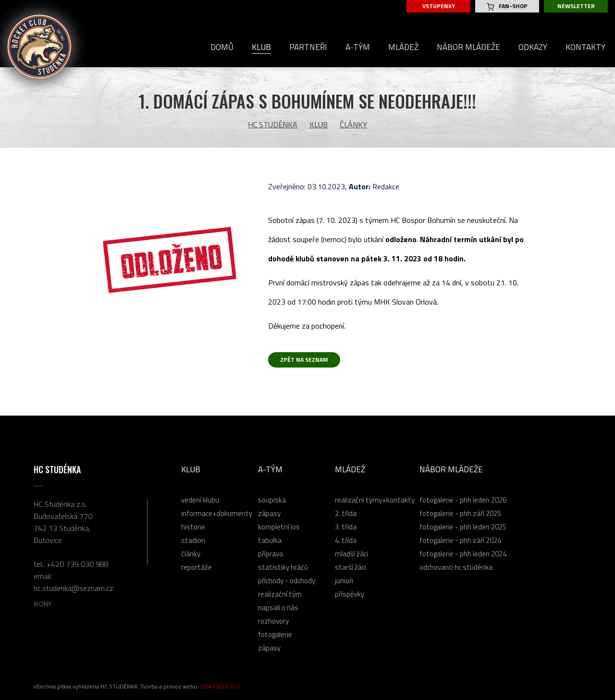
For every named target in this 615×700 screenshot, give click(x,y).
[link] (423, 220)
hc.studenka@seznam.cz (74, 588)
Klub (319, 124)
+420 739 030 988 (78, 564)
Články (353, 124)
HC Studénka (273, 124)
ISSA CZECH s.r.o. (221, 686)
